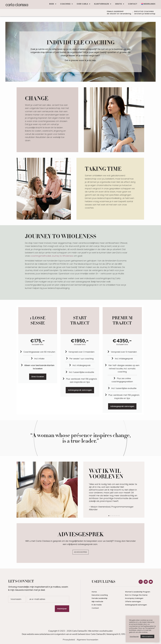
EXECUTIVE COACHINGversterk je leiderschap (145, 12)
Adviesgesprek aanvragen (80, 390)
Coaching (66, 4)
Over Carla (83, 4)
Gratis (120, 4)
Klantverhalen (103, 4)
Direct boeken (38, 376)
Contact (133, 4)
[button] (109, 515)
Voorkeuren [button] (134, 636)
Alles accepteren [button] (147, 636)
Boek (53, 4)
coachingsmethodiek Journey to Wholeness (52, 255)
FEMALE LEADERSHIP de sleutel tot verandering (116, 12)
